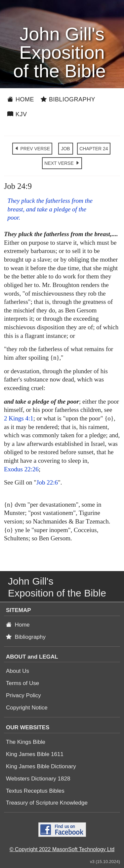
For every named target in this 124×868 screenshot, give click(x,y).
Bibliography (68, 99)
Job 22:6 (47, 482)
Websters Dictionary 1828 (38, 779)
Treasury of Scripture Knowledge (47, 803)
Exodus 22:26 (21, 469)
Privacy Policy (23, 695)
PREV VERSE (32, 149)
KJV (17, 114)
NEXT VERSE (62, 163)
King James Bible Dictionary (41, 766)
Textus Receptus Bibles (35, 791)
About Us (18, 671)
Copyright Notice (27, 708)
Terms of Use (22, 683)
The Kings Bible (26, 742)
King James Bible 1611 (35, 754)
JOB (65, 149)
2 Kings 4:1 (19, 418)
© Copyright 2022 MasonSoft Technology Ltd (62, 849)
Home (21, 99)
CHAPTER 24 (94, 149)
